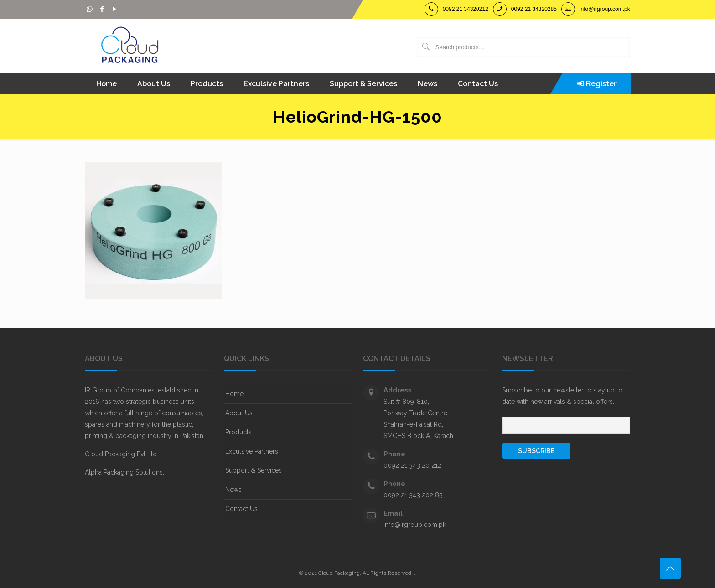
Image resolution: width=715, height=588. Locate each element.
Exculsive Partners (252, 451)
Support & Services (254, 470)
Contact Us (241, 509)
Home (234, 394)
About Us (239, 413)
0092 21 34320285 (534, 9)
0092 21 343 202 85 (413, 495)
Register (601, 84)
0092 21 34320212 (466, 9)
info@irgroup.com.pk (605, 9)
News (233, 490)
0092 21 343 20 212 (412, 465)
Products (238, 432)
